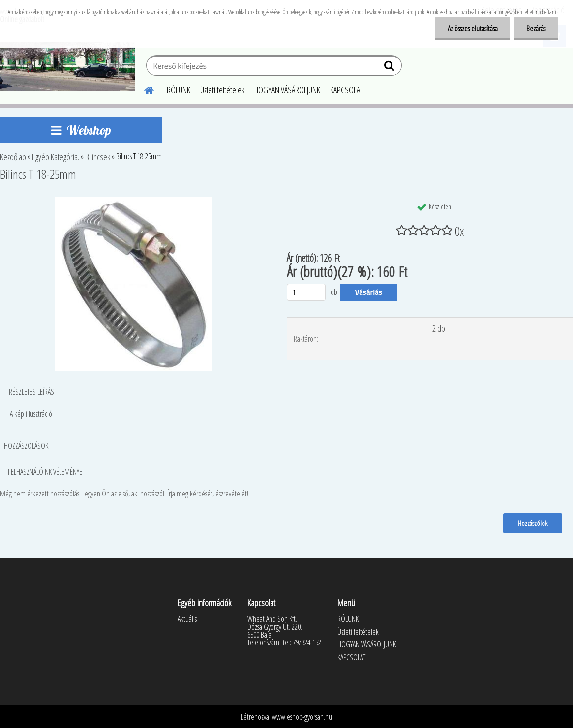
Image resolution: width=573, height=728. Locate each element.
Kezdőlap (13, 157)
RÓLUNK (179, 90)
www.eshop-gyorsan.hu (302, 717)
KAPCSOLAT (347, 90)
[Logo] (68, 67)
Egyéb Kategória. (56, 157)
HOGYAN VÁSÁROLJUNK (287, 90)
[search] (390, 68)
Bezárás (536, 29)
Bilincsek (98, 157)
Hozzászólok (533, 523)
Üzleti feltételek (222, 90)
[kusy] (306, 292)
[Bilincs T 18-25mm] (133, 201)
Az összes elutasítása (473, 29)
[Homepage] (143, 89)
